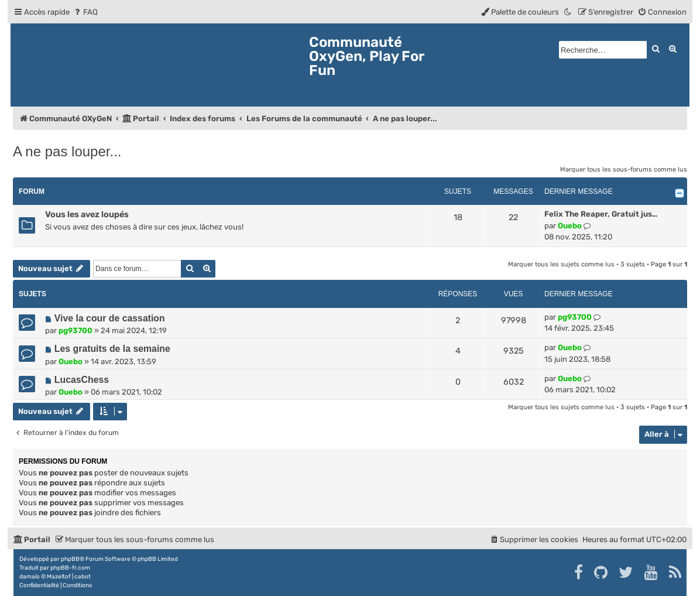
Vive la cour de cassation (110, 318)
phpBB (70, 559)
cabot (83, 577)
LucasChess (82, 380)
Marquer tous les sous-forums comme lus (624, 169)
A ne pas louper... (67, 151)
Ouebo (570, 226)
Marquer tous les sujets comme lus (561, 264)
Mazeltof (59, 577)
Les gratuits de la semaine (112, 349)
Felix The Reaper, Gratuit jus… (601, 214)
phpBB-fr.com (70, 568)
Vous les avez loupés (87, 214)
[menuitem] (85, 12)
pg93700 (76, 330)
